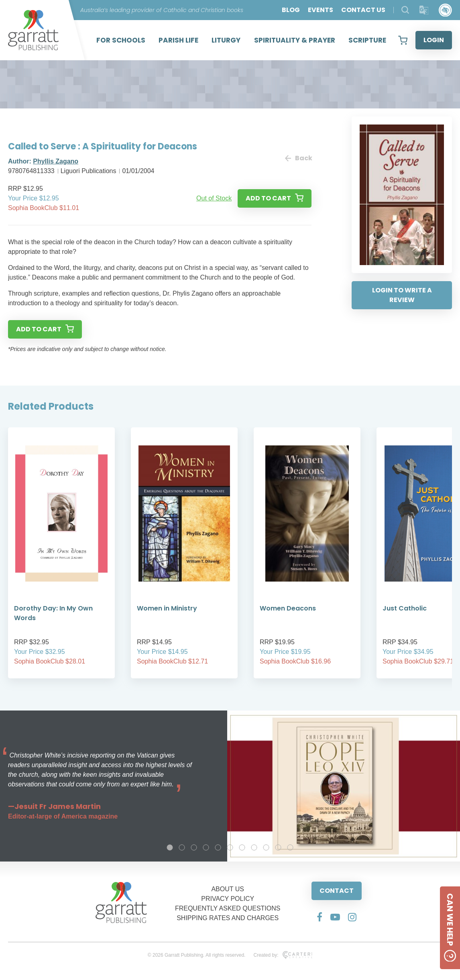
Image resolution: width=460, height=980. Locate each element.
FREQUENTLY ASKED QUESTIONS (228, 908)
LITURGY (226, 40)
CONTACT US (363, 10)
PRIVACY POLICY (228, 899)
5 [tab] (218, 847)
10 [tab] (278, 847)
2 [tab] (182, 847)
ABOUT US (228, 889)
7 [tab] (242, 847)
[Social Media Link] (320, 917)
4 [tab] (206, 847)
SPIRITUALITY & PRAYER (295, 40)
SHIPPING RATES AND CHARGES (228, 918)
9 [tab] (266, 847)
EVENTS (321, 10)
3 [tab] (194, 847)
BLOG (291, 10)
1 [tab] (170, 847)
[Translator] (424, 10)
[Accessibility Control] (445, 10)
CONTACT (337, 891)
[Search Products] (405, 10)
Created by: (283, 955)
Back (298, 158)
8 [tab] (254, 847)
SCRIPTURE (367, 40)
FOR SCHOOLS (121, 40)
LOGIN (434, 40)
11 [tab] (290, 847)
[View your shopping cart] (403, 40)
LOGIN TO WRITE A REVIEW (402, 295)
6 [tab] (230, 847)
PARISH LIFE (178, 40)
